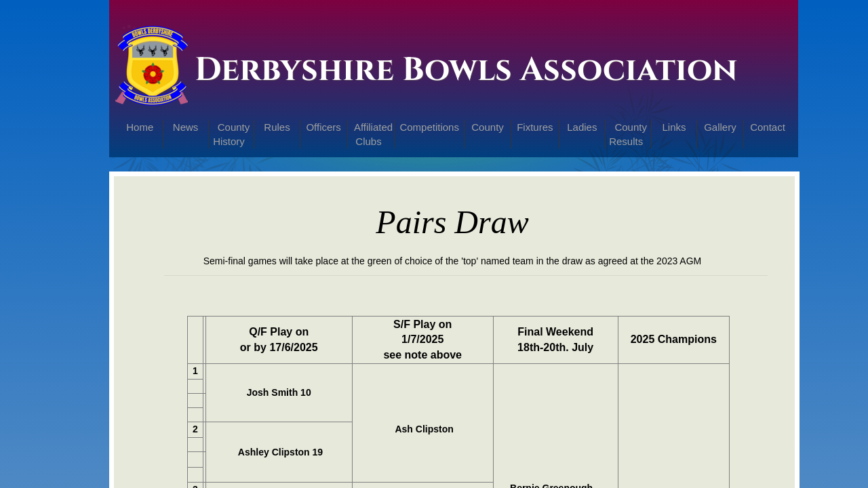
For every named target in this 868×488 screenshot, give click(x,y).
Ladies (582, 127)
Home (140, 127)
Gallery (720, 127)
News (186, 127)
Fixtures (535, 127)
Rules (277, 127)
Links (674, 127)
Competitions (429, 127)
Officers (323, 127)
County (488, 127)
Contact (768, 127)
